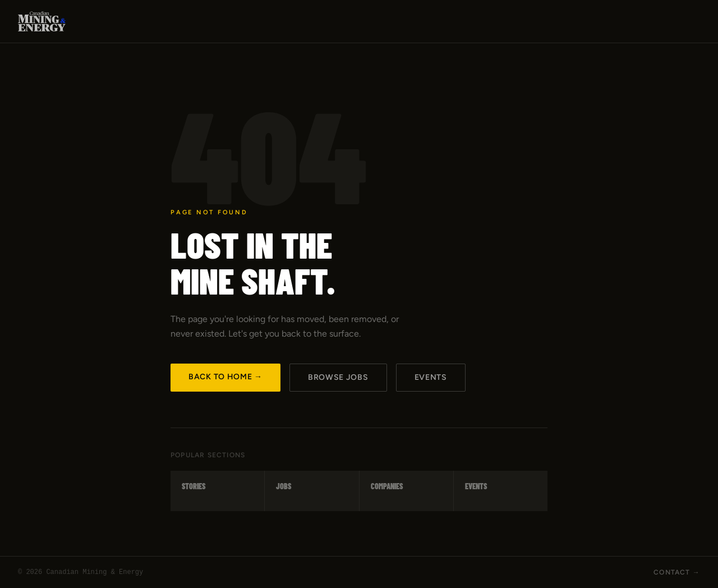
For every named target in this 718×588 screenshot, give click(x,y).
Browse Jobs (338, 377)
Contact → (677, 572)
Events (431, 377)
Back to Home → (225, 377)
